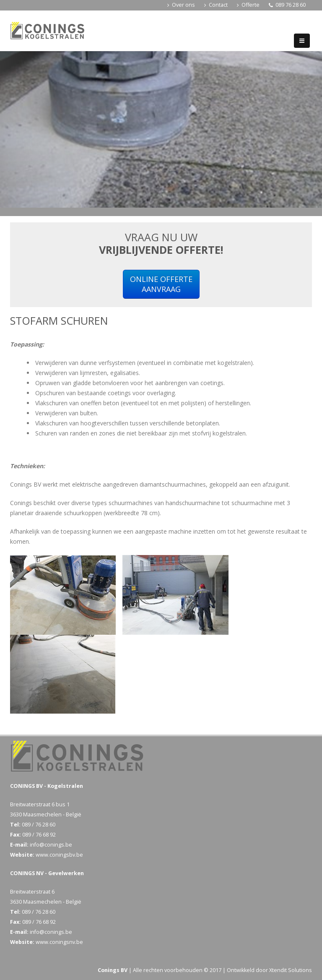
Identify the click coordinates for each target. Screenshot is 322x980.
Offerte (248, 5)
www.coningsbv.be (59, 855)
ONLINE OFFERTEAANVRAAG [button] (161, 284)
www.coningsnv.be (59, 942)
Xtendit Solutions (291, 970)
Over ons (181, 5)
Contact (216, 5)
